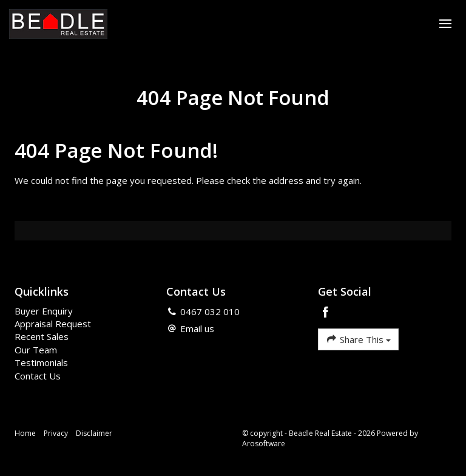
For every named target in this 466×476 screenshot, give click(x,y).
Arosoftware (264, 444)
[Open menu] (445, 24)
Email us (197, 328)
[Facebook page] (326, 313)
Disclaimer (94, 433)
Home (25, 433)
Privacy (56, 433)
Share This (358, 339)
